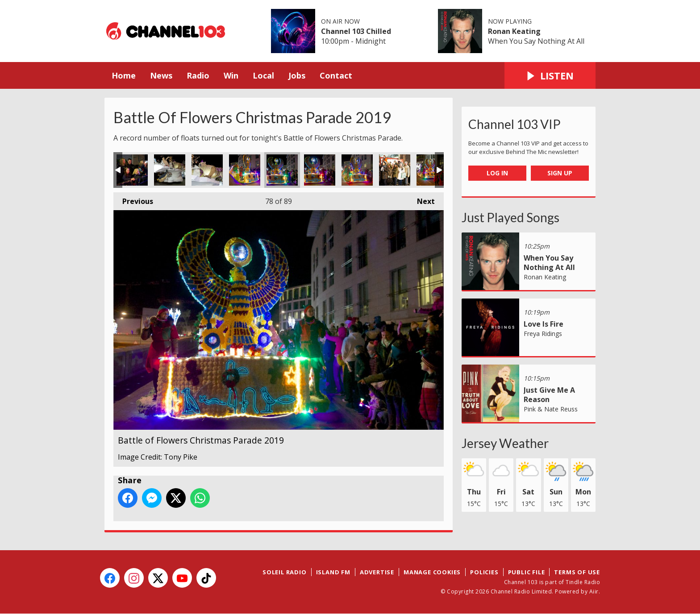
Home (124, 75)
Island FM (333, 572)
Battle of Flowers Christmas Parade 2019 (132, 170)
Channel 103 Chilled (356, 31)
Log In (497, 173)
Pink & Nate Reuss (551, 409)
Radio (198, 75)
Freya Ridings (543, 334)
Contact (336, 75)
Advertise (377, 572)
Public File (527, 572)
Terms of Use (577, 572)
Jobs (297, 75)
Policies (484, 572)
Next (421, 199)
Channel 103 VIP (515, 124)
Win (231, 75)
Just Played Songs (510, 217)
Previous (133, 199)
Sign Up (560, 173)
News (161, 75)
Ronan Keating (514, 31)
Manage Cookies (432, 572)
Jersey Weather (505, 443)
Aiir (594, 591)
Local (263, 75)
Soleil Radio (285, 572)
